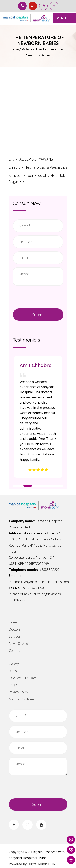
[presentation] (40, 786)
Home (14, 49)
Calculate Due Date (23, 678)
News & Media (20, 644)
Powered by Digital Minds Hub (32, 864)
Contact (14, 651)
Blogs (13, 671)
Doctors (15, 629)
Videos (27, 49)
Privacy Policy (18, 692)
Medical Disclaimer (22, 699)
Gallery (14, 664)
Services (15, 636)
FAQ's (13, 685)
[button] (18, 486)
